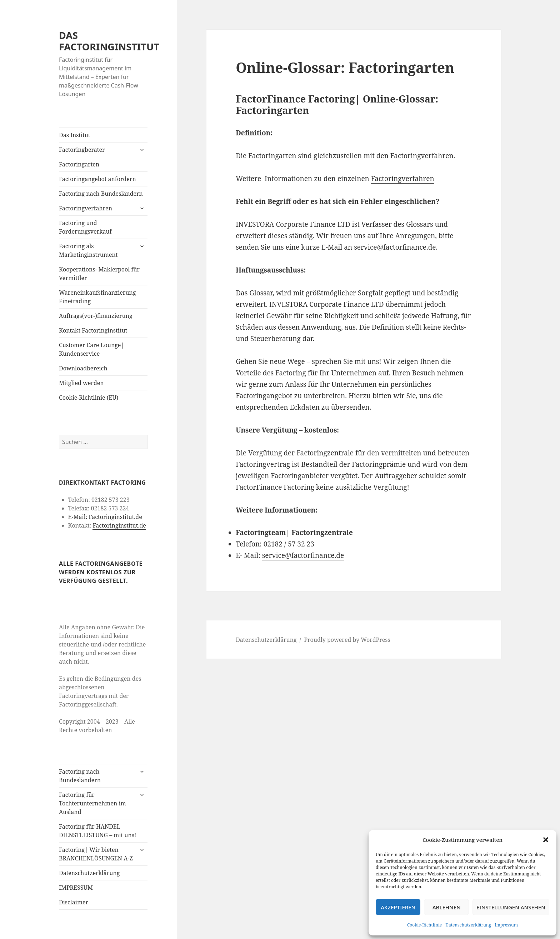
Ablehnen (447, 907)
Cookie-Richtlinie (424, 925)
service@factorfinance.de (303, 555)
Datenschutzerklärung (468, 925)
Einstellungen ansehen (511, 907)
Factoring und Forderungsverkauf (85, 227)
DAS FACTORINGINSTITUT (109, 41)
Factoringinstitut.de (119, 525)
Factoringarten (79, 164)
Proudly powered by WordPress (347, 640)
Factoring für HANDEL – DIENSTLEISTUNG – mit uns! (97, 831)
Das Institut (75, 135)
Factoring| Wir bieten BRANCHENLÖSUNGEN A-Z (96, 854)
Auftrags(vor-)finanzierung (96, 316)
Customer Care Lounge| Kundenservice (91, 349)
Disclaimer (74, 902)
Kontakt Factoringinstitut (93, 330)
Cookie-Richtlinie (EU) (89, 398)
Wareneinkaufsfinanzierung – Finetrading (100, 297)
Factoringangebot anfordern (97, 179)
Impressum (506, 925)
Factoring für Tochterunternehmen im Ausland (92, 803)
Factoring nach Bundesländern (101, 194)
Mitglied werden (81, 383)
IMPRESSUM (76, 888)
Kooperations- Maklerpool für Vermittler (99, 274)
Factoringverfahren (86, 208)
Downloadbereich (83, 368)
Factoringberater (82, 150)
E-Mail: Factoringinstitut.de (105, 517)
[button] (546, 840)
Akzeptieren (398, 907)
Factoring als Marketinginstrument (88, 250)
